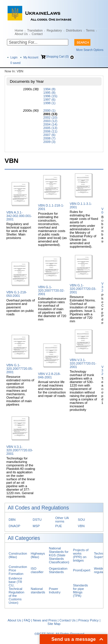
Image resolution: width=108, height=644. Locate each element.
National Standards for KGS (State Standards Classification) (59, 555)
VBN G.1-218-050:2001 (17, 294)
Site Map (54, 624)
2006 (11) (50, 131)
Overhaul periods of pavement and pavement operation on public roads (21, 307)
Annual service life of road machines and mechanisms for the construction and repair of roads (52, 389)
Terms (90, 30)
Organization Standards (58, 570)
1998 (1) (49, 103)
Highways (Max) (38, 555)
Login (14, 57)
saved (15, 63)
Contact (37, 34)
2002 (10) (50, 117)
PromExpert (82, 570)
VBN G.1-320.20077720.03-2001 (83, 289)
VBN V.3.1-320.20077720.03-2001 (20, 450)
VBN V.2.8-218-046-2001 (49, 376)
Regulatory (54, 30)
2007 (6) (49, 135)
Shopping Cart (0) (57, 57)
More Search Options (90, 50)
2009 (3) (49, 142)
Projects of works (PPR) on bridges (81, 555)
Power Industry (55, 590)
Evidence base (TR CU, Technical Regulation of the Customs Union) (16, 590)
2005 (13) (50, 128)
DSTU (37, 520)
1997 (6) (49, 100)
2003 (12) (50, 121)
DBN (12, 520)
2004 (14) (50, 124)
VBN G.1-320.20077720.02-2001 (51, 290)
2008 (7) (49, 138)
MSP (36, 526)
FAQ (27, 620)
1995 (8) (49, 93)
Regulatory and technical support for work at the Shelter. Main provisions (19, 231)
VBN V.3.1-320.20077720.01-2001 (83, 363)
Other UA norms (62, 520)
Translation (35, 30)
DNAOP (14, 526)
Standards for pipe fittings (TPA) (80, 590)
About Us (21, 34)
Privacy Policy (89, 620)
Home (19, 30)
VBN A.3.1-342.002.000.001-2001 (19, 216)
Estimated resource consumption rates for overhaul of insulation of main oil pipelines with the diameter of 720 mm (52, 309)
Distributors (74, 30)
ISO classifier (37, 570)
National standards (38, 590)
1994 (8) (49, 89)
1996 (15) (50, 96)
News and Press (45, 620)
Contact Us (67, 620)
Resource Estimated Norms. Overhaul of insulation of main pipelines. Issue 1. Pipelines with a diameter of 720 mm (83, 309)
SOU (81, 520)
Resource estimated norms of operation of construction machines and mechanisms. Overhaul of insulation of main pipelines (20, 391)
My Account (31, 57)
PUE (59, 526)
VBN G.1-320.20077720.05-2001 (20, 369)
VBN (81, 526)
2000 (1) (49, 111)
